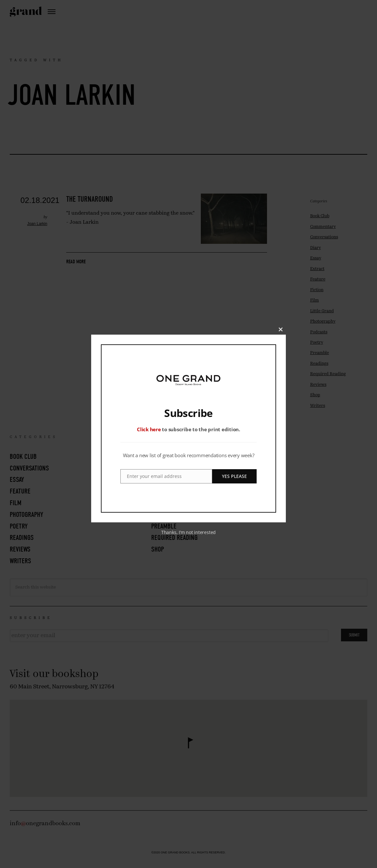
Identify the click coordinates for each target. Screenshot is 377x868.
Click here (149, 429)
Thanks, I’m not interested (188, 532)
